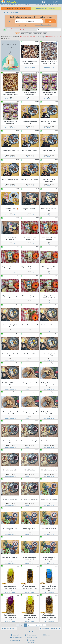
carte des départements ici (43, 25)
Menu (57, 2)
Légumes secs (37, 34)
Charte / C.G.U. (15, 640)
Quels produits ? (9, 628)
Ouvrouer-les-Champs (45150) (28, 37)
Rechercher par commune (16, 8)
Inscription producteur (31, 641)
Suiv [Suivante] (40, 625)
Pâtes (45, 34)
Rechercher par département (46, 8)
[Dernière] (44, 625)
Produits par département (50, 628)
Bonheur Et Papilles (30, 68)
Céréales (24, 34)
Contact (46, 635)
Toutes (17, 34)
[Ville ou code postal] (29, 21)
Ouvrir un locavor (31, 638)
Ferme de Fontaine (10, 592)
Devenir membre (31, 635)
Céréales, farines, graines (53, 37)
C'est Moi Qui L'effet (30, 99)
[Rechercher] (50, 21)
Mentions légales (15, 638)
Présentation (15, 635)
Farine (30, 34)
